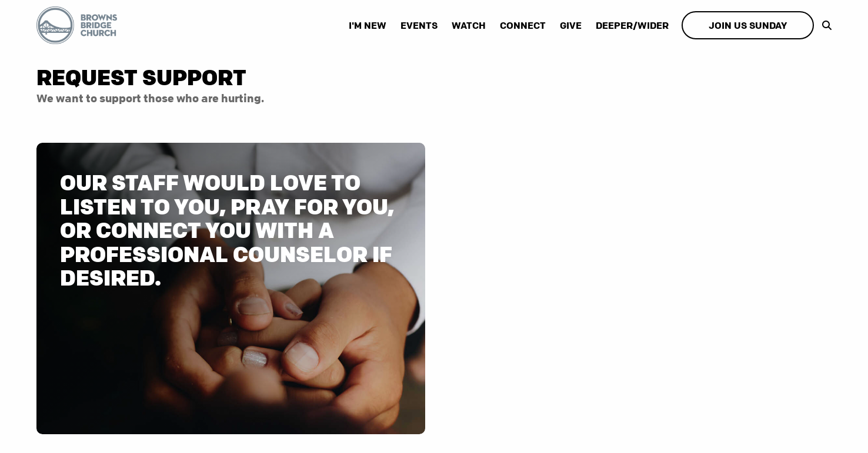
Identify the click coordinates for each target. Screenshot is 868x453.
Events (419, 25)
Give (571, 25)
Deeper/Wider (632, 25)
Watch (469, 25)
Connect (523, 25)
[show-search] (824, 25)
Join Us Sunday (748, 25)
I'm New (368, 25)
